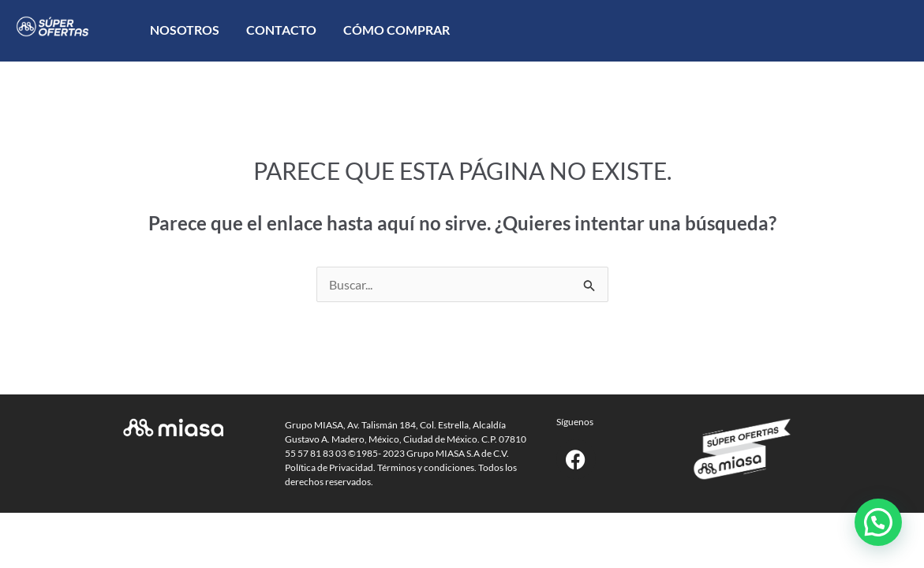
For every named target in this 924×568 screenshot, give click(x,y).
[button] (878, 522)
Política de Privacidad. (330, 467)
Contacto (281, 30)
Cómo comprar (397, 30)
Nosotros (185, 30)
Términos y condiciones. (427, 467)
